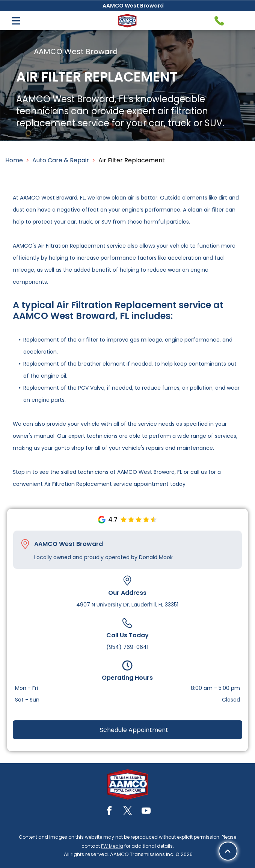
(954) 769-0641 (127, 647)
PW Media (112, 846)
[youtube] (146, 812)
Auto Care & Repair (61, 160)
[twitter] (128, 812)
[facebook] (109, 812)
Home (14, 160)
